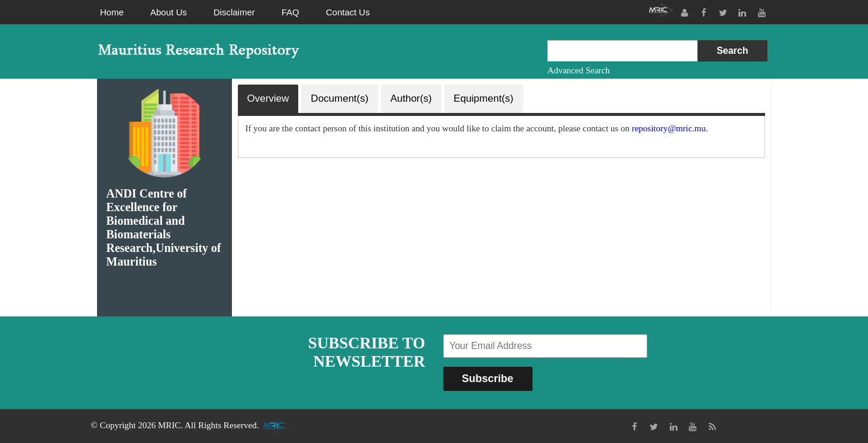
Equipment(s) (484, 98)
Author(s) (411, 98)
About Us (169, 12)
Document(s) (339, 98)
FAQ (291, 12)
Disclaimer (234, 12)
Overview (268, 98)
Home (112, 12)
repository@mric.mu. (670, 128)
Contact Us (348, 12)
